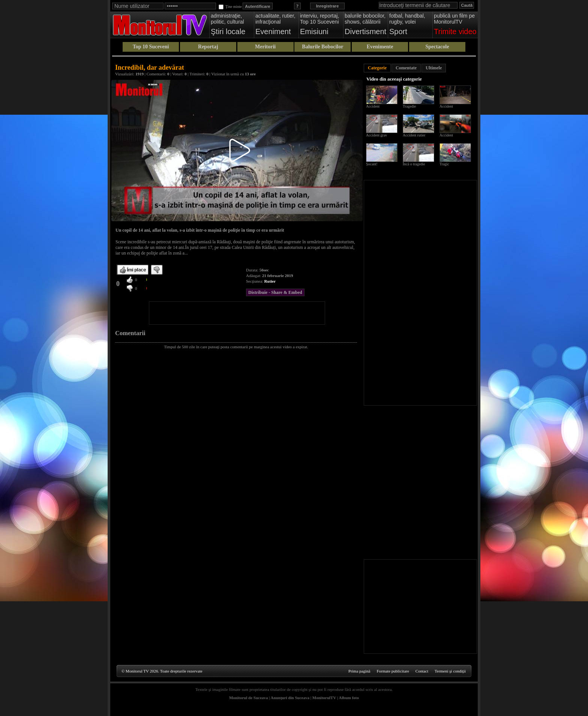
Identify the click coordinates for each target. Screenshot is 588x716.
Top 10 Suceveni (151, 47)
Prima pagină (359, 671)
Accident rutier (414, 135)
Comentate (406, 68)
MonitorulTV (324, 698)
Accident (373, 106)
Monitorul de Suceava (248, 698)
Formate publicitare (393, 671)
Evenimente (380, 47)
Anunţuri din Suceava (290, 698)
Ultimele (434, 68)
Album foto (349, 698)
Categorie (377, 68)
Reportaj (208, 47)
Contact (422, 671)
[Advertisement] (237, 313)
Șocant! (372, 164)
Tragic (444, 164)
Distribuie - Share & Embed (275, 292)
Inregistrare (328, 6)
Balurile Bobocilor (322, 47)
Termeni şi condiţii (450, 671)
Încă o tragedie (414, 164)
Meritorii (265, 47)
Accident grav (376, 135)
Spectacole (437, 47)
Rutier (270, 281)
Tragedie (409, 106)
